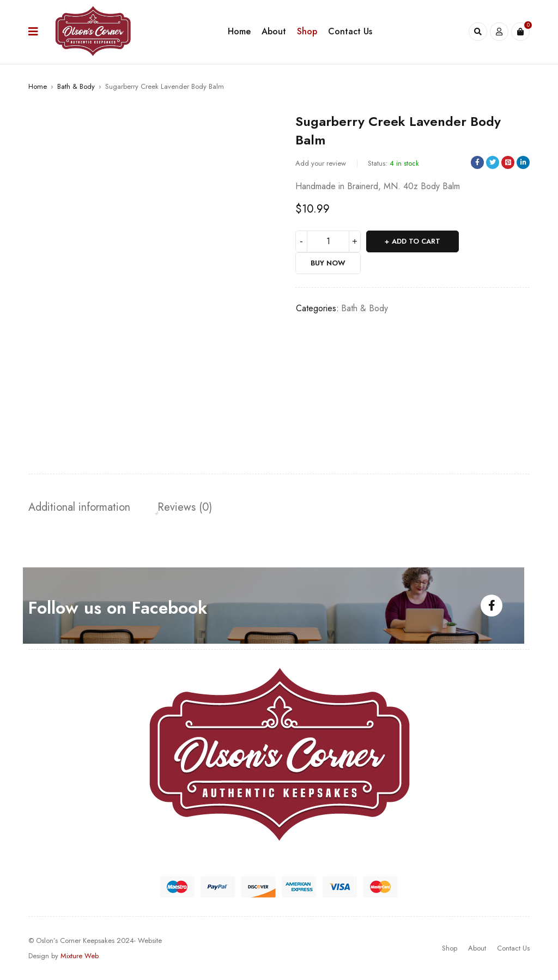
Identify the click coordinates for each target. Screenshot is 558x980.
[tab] (79, 507)
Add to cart (416, 241)
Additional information (79, 507)
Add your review (321, 163)
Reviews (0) (185, 507)
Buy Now (328, 263)
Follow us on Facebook (118, 608)
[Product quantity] (328, 241)
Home (38, 86)
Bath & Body (76, 86)
